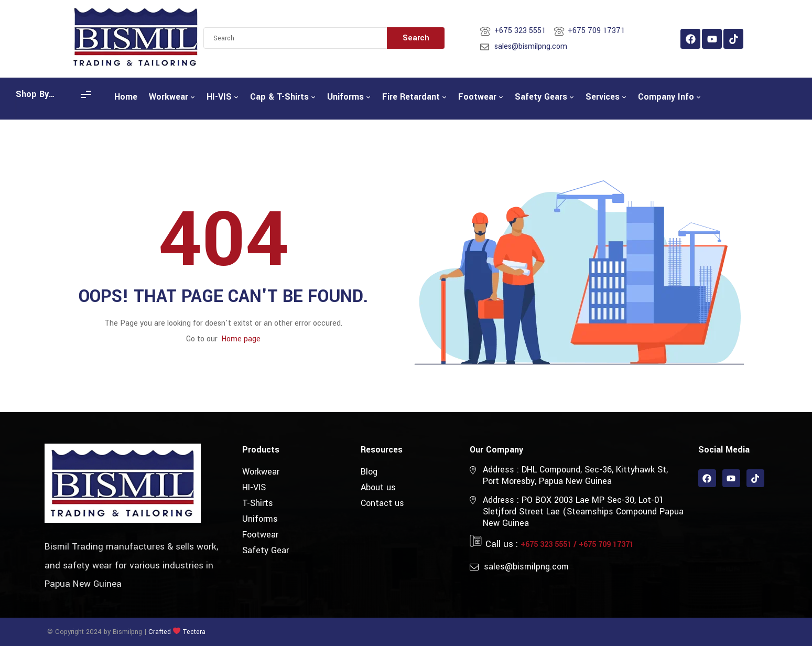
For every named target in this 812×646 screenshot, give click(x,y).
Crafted (160, 632)
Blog (369, 472)
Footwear (260, 535)
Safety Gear (266, 550)
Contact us (382, 503)
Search (416, 38)
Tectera (193, 632)
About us (378, 487)
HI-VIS (254, 487)
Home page (241, 339)
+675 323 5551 (546, 545)
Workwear (261, 472)
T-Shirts (258, 503)
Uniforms (260, 519)
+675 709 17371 (606, 545)
